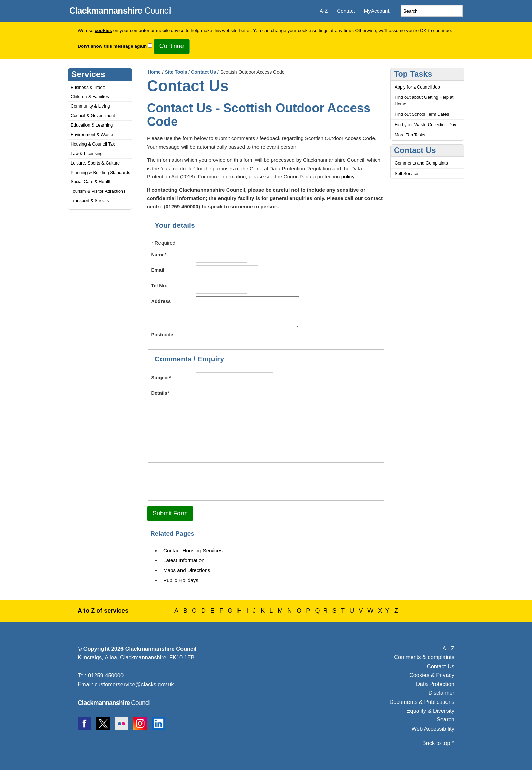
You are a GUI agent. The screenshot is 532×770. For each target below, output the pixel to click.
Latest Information (184, 560)
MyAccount (377, 11)
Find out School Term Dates (422, 114)
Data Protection (435, 684)
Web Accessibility (433, 729)
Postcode (162, 335)
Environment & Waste (92, 134)
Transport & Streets (90, 201)
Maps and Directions (187, 570)
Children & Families (90, 97)
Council (120, 9)
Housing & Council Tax (93, 144)
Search (445, 719)
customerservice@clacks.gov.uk (134, 684)
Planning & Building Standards (100, 172)
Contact (346, 11)
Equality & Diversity (430, 711)
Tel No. (159, 286)
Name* (159, 255)
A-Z (324, 11)
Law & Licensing (87, 153)
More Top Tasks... (412, 135)
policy (348, 177)
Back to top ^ (438, 743)
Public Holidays (181, 580)
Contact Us (204, 72)
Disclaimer (441, 693)
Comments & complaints (424, 657)
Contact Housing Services (193, 550)
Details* (160, 393)
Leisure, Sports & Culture (95, 163)
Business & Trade (88, 87)
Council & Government (93, 116)
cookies (103, 30)
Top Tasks (413, 74)
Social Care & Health (91, 182)
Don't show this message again (112, 46)
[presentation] (203, 481)
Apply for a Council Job (417, 87)
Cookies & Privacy (432, 675)
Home (154, 72)
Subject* (161, 378)
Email (158, 270)
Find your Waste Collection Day (425, 125)
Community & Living (90, 106)
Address (161, 301)
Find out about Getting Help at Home (424, 101)
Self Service (406, 174)
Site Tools (176, 72)
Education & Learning (92, 125)
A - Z (448, 648)
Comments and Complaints (421, 163)
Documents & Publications (422, 702)
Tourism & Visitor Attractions (98, 191)
